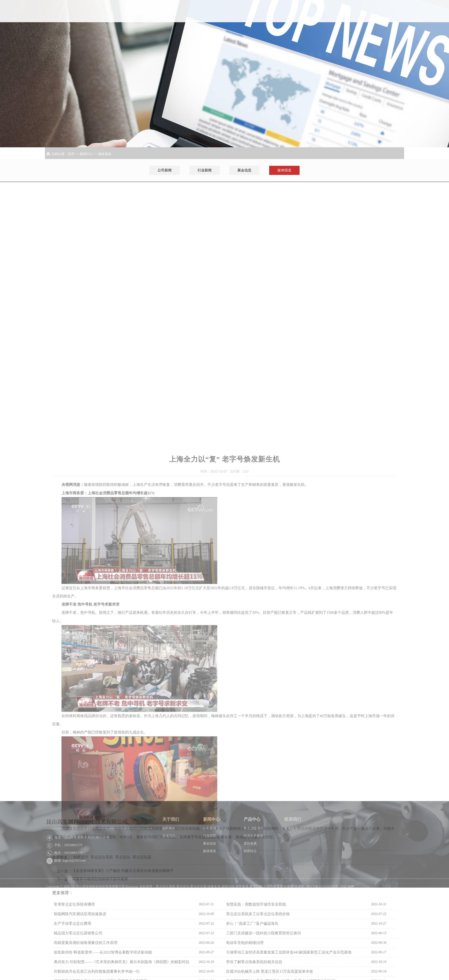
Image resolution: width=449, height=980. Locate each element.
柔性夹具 (250, 877)
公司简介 (169, 862)
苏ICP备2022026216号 (322, 927)
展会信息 (244, 170)
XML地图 (347, 927)
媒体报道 (105, 154)
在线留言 (291, 862)
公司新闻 (165, 170)
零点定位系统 (253, 862)
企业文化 (169, 870)
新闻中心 (329, 18)
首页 (268, 18)
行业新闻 (205, 170)
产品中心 (359, 18)
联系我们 (389, 18)
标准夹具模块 (253, 870)
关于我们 (299, 18)
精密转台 (250, 885)
